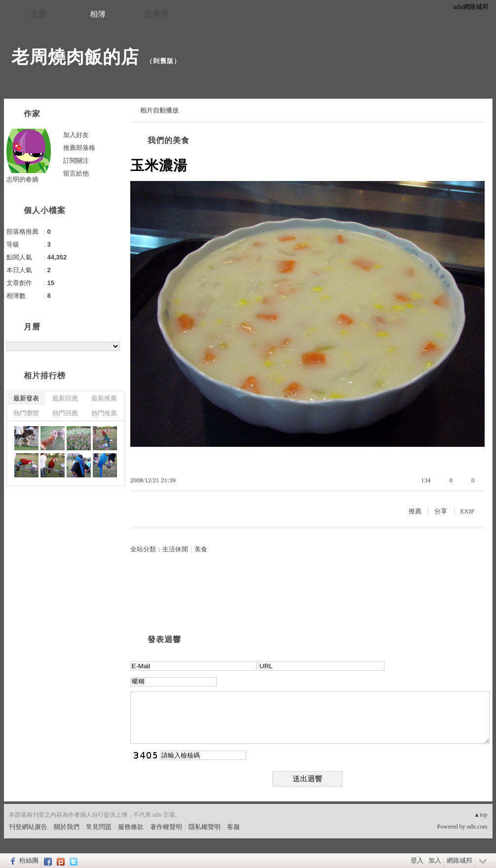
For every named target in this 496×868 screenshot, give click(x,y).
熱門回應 (65, 413)
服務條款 (131, 827)
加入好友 (76, 135)
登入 (417, 860)
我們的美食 (169, 140)
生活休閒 (175, 549)
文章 (38, 14)
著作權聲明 (166, 827)
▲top (480, 815)
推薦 (415, 511)
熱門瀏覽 (26, 413)
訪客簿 (157, 14)
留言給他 (76, 173)
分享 (441, 511)
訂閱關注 (76, 161)
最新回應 (65, 398)
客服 (233, 827)
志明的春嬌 (22, 179)
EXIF (468, 511)
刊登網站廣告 (28, 827)
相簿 (98, 14)
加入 (435, 860)
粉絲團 (29, 860)
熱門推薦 (104, 413)
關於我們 (67, 827)
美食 (201, 549)
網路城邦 (459, 860)
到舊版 (163, 61)
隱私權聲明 (205, 827)
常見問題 (99, 827)
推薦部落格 (79, 148)
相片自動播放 (159, 110)
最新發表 (26, 398)
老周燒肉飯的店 (75, 57)
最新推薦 (104, 398)
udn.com (477, 827)
